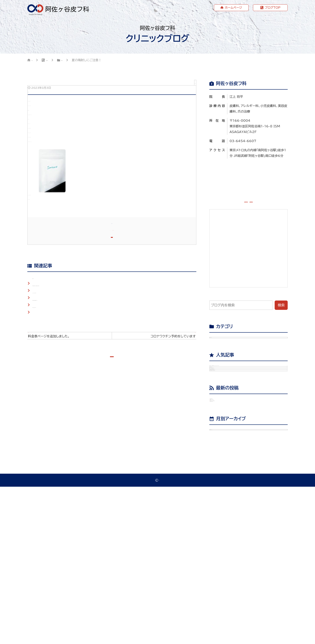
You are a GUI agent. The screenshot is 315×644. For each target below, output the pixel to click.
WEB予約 (271, 207)
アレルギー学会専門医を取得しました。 (252, 427)
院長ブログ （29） (226, 351)
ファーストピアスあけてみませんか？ (60, 419)
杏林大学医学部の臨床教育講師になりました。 (67, 429)
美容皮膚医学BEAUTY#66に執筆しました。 (251, 533)
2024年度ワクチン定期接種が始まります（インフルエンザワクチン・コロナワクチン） (252, 395)
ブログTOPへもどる (115, 502)
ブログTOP (273, 8)
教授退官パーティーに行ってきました (244, 523)
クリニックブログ (66, 61)
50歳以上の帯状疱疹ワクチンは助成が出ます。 (252, 461)
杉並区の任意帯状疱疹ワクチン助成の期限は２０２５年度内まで (80, 409)
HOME (37, 61)
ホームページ (233, 8)
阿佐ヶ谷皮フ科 (159, 637)
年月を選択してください (230, 582)
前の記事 (72, 473)
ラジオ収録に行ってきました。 (238, 544)
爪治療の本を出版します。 (235, 502)
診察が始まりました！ (252, 412)
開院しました (42, 399)
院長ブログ (98, 61)
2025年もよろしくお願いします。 (58, 438)
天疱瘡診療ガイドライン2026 (239, 512)
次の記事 (152, 473)
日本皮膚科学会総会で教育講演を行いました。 (252, 444)
